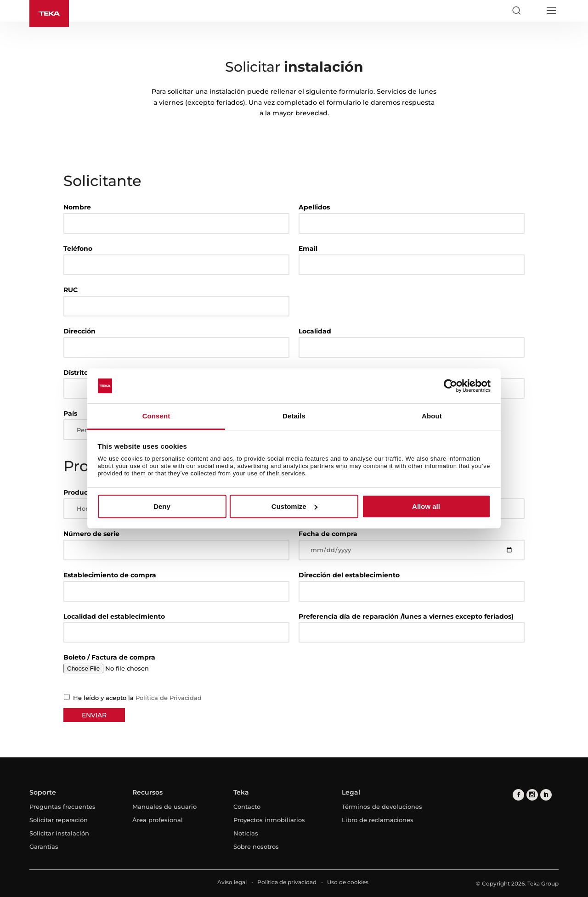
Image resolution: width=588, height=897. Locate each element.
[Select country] (533, 11)
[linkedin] (546, 795)
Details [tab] (294, 416)
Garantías (44, 846)
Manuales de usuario (164, 807)
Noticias (246, 833)
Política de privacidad (287, 882)
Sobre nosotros (256, 846)
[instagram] (532, 795)
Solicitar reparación (59, 820)
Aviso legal (232, 882)
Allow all (426, 506)
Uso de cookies (348, 882)
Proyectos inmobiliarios (269, 820)
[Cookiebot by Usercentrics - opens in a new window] (450, 386)
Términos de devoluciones (382, 807)
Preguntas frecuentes (62, 807)
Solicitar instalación (59, 833)
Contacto (247, 807)
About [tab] (432, 416)
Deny (162, 506)
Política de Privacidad (169, 698)
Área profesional (158, 820)
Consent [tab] (156, 416)
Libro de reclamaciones (378, 820)
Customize (294, 506)
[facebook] (518, 795)
